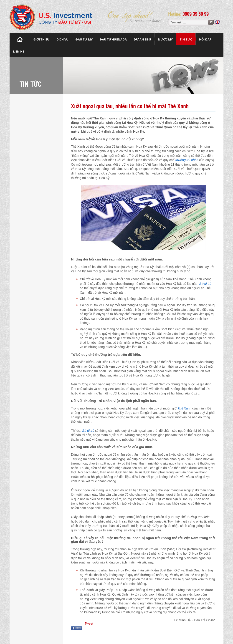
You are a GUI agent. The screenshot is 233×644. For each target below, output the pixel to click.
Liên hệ (19, 51)
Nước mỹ (165, 39)
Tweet (89, 624)
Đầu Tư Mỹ (84, 39)
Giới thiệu (41, 39)
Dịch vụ (62, 39)
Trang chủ (20, 39)
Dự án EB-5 (142, 39)
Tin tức (186, 39)
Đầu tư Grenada (113, 39)
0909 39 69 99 (197, 14)
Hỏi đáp (205, 39)
